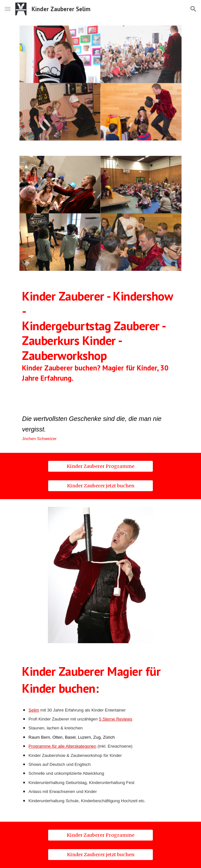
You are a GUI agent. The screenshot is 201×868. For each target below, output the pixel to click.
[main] (100, 341)
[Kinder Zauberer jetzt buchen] (100, 486)
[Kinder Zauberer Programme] (100, 466)
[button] (8, 9)
